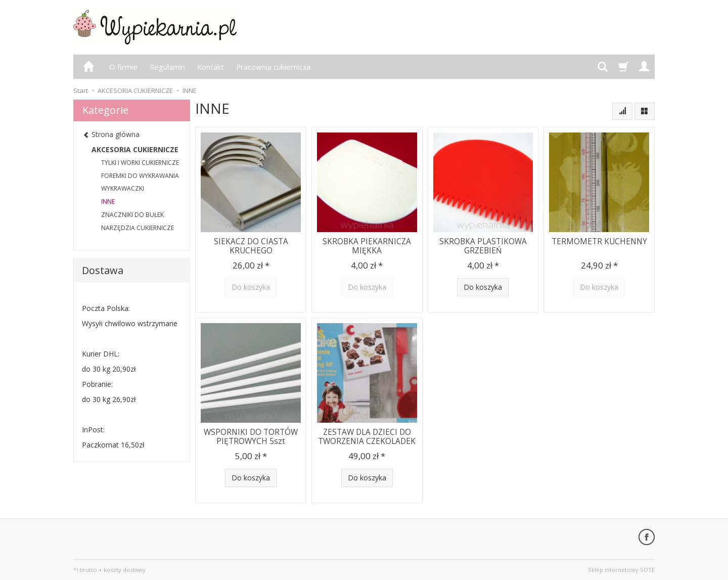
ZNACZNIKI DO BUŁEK (132, 215)
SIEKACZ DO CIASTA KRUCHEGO (251, 246)
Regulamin (167, 67)
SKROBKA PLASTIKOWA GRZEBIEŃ (483, 246)
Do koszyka (483, 287)
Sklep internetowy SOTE (621, 570)
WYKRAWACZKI (123, 188)
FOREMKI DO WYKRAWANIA (140, 176)
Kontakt (211, 67)
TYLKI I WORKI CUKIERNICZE (140, 163)
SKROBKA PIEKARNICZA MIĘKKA (367, 246)
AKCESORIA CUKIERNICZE (135, 149)
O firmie (123, 67)
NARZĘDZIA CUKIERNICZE (138, 228)
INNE (108, 202)
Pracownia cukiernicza (273, 67)
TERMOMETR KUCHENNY (599, 241)
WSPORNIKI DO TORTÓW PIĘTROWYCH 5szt (251, 437)
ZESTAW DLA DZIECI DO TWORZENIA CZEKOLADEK (367, 437)
